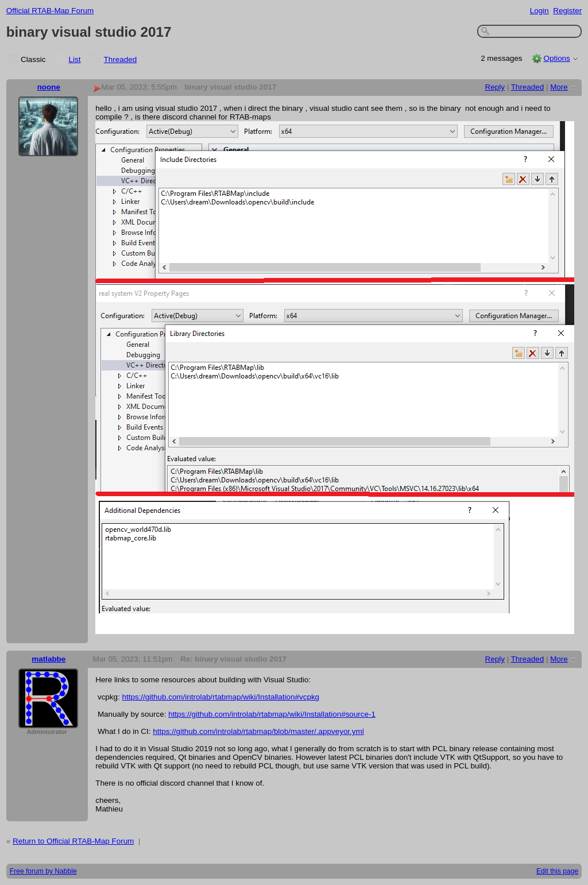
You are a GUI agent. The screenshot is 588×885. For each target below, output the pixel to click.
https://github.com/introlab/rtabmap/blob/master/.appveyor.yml (258, 731)
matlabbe (49, 659)
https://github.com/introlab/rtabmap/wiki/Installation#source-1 (272, 714)
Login (539, 11)
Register (567, 11)
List (75, 59)
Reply (495, 87)
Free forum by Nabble (43, 871)
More (559, 87)
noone (49, 87)
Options (556, 58)
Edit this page (557, 871)
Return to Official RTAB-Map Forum (73, 841)
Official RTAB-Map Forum (50, 11)
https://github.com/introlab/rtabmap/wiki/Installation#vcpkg (221, 697)
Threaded (121, 59)
